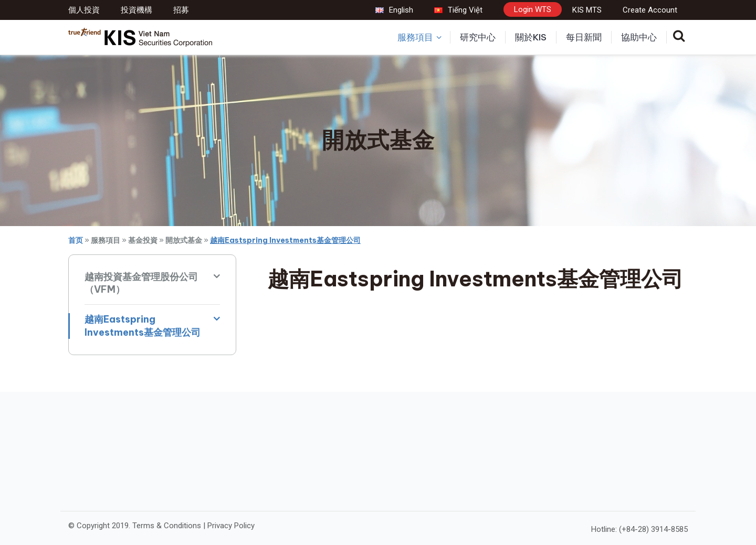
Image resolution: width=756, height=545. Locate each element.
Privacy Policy (231, 526)
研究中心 (478, 37)
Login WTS (533, 9)
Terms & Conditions (167, 526)
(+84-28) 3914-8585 (653, 529)
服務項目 (419, 37)
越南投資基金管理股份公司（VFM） (141, 283)
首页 (76, 240)
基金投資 (143, 240)
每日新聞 (584, 37)
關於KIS (531, 37)
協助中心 (639, 37)
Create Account (650, 10)
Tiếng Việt (458, 10)
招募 (181, 10)
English (394, 10)
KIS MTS (587, 10)
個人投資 (84, 10)
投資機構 (136, 10)
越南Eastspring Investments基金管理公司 (143, 325)
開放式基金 (184, 240)
